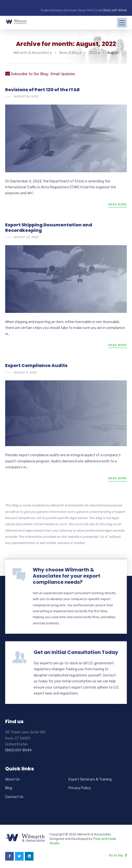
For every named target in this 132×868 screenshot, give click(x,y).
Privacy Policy (80, 788)
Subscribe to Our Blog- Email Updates (40, 74)
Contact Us (14, 797)
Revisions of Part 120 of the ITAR (42, 90)
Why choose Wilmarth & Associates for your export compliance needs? (66, 576)
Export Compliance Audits (36, 365)
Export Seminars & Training (90, 779)
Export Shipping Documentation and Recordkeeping (49, 228)
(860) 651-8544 (115, 10)
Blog (9, 788)
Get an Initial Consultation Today (76, 652)
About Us (12, 779)
